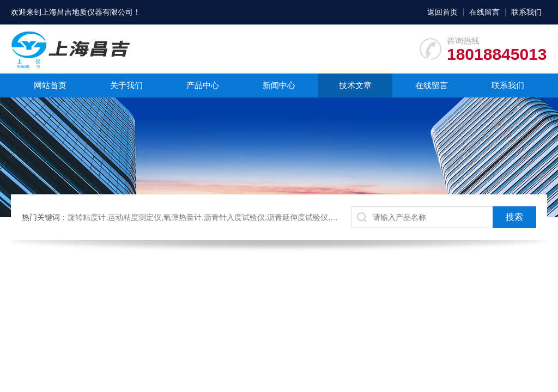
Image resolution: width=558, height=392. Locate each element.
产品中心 (203, 85)
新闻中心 (279, 85)
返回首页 (442, 12)
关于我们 (126, 85)
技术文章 (355, 85)
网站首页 (50, 85)
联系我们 (526, 12)
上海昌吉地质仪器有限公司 (87, 12)
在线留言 (484, 12)
